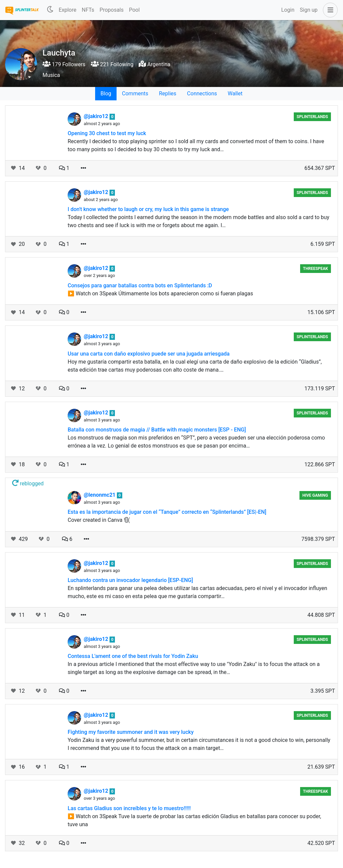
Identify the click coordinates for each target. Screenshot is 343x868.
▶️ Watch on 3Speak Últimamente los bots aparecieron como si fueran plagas (160, 294)
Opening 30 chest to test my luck (107, 133)
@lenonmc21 (100, 495)
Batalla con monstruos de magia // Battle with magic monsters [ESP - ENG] (157, 430)
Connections (202, 93)
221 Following (112, 64)
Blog (106, 93)
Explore (67, 10)
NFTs (88, 10)
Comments (135, 93)
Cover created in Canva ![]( (99, 520)
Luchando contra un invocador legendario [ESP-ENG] (130, 580)
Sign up (309, 10)
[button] (329, 10)
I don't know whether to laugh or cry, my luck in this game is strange (148, 209)
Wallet (235, 93)
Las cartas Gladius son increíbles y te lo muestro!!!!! (129, 808)
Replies (167, 93)
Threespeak (316, 269)
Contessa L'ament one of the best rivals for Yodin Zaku (133, 656)
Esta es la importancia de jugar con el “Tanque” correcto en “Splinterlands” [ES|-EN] (167, 512)
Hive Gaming (315, 495)
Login (288, 10)
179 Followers (64, 64)
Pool (134, 10)
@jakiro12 (97, 116)
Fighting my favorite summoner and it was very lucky (131, 732)
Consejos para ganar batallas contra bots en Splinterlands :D (140, 285)
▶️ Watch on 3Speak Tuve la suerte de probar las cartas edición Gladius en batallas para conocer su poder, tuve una (194, 820)
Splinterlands (313, 117)
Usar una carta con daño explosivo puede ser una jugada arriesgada (149, 354)
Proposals (112, 10)
